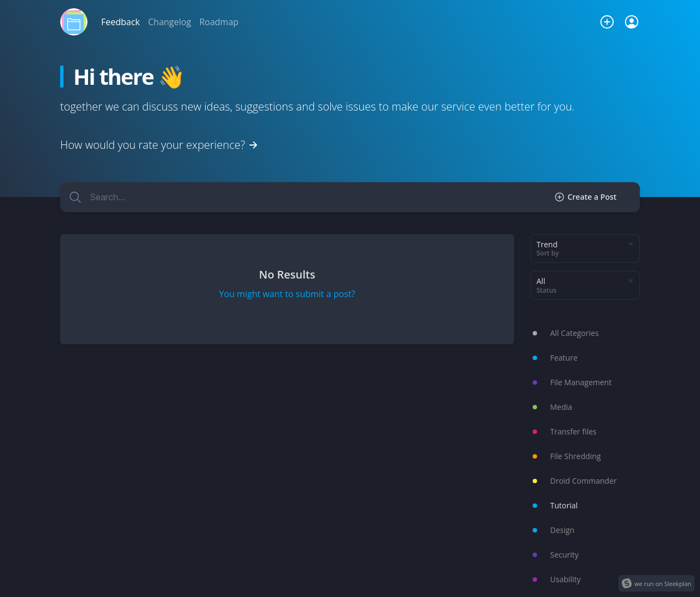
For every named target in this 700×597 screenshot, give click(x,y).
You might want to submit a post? (287, 294)
